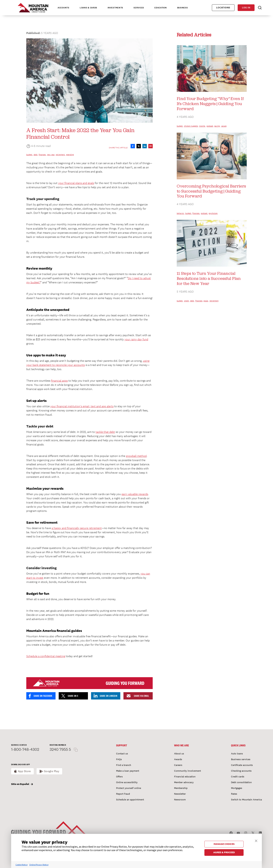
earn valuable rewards (135, 494)
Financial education (185, 777)
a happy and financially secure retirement (77, 528)
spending (70, 155)
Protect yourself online (129, 788)
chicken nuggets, (191, 126)
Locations (223, 8)
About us (179, 754)
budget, (30, 155)
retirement (214, 301)
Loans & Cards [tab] (88, 8)
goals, (206, 301)
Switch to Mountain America (246, 800)
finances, (42, 155)
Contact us (122, 754)
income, (202, 126)
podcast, (210, 126)
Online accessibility (127, 782)
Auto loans (237, 754)
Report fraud (123, 794)
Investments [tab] (115, 8)
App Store (24, 771)
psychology (213, 213)
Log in (246, 8)
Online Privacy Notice (39, 865)
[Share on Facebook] (133, 146)
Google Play (52, 771)
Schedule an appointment (130, 800)
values (224, 126)
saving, (217, 126)
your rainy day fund (136, 339)
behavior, (181, 213)
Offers (119, 777)
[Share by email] (151, 146)
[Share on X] (139, 146)
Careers (178, 765)
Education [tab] (161, 8)
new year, (51, 155)
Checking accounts (241, 771)
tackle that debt (105, 432)
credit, (187, 301)
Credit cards (238, 777)
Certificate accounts (242, 765)
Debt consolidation (241, 782)
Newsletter (180, 794)
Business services (241, 759)
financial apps (59, 381)
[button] (256, 840)
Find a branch (124, 765)
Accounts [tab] (63, 8)
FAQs (119, 759)
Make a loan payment (128, 771)
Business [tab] (183, 8)
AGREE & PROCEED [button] (224, 852)
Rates (234, 794)
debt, (36, 155)
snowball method (136, 456)
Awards (178, 759)
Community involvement (188, 771)
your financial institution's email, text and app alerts (82, 406)
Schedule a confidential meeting (46, 656)
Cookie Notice (22, 865)
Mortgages (237, 788)
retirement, (61, 155)
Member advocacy (184, 782)
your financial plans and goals (76, 183)
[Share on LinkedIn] (145, 146)
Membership (181, 788)
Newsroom (180, 800)
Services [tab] (139, 8)
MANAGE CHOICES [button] (224, 844)
